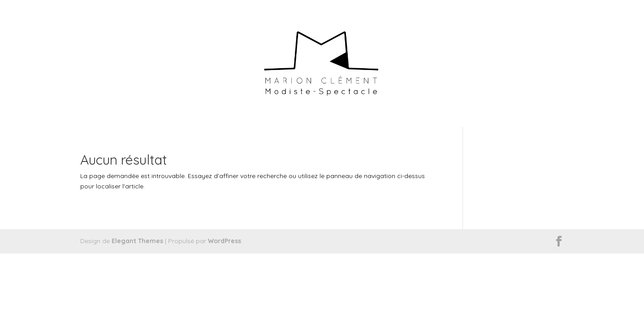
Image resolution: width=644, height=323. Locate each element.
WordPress (225, 241)
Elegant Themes (137, 241)
